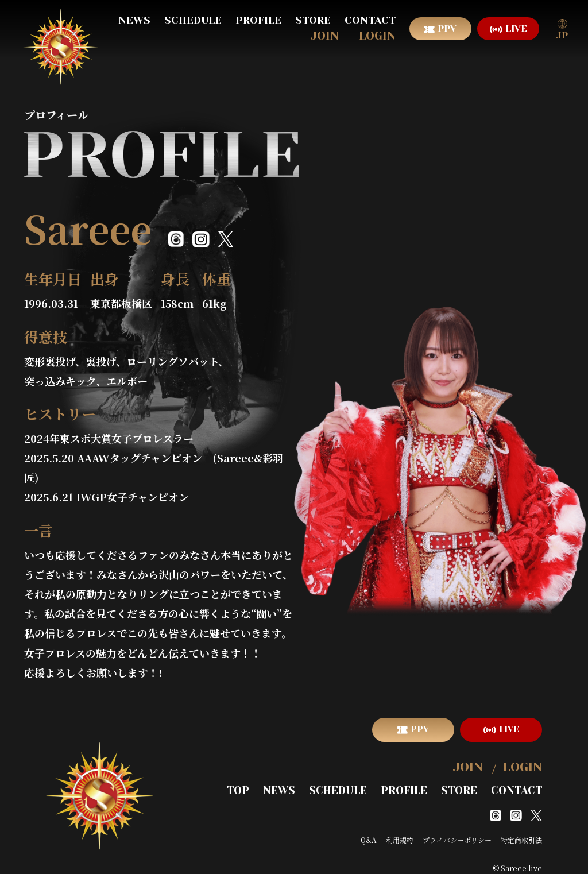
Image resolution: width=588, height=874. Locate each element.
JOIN (325, 36)
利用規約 (400, 832)
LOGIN (377, 36)
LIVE (516, 28)
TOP (265, 785)
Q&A (369, 832)
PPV (447, 28)
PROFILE (258, 20)
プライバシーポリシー (457, 832)
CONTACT (370, 20)
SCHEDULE (193, 20)
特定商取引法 (521, 832)
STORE (313, 20)
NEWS (134, 20)
